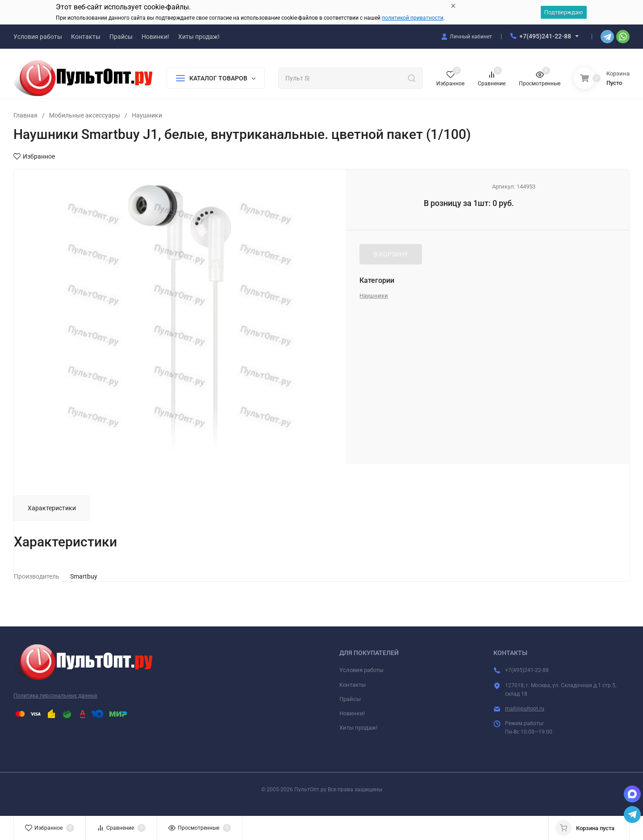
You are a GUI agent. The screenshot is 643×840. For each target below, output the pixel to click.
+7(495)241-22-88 (545, 36)
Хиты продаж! (358, 728)
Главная (25, 115)
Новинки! (352, 713)
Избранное (34, 156)
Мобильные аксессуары (85, 115)
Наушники (147, 115)
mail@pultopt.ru (525, 709)
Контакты (353, 685)
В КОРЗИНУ (391, 254)
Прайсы (350, 699)
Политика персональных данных (55, 696)
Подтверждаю (564, 12)
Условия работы (361, 670)
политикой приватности (413, 18)
